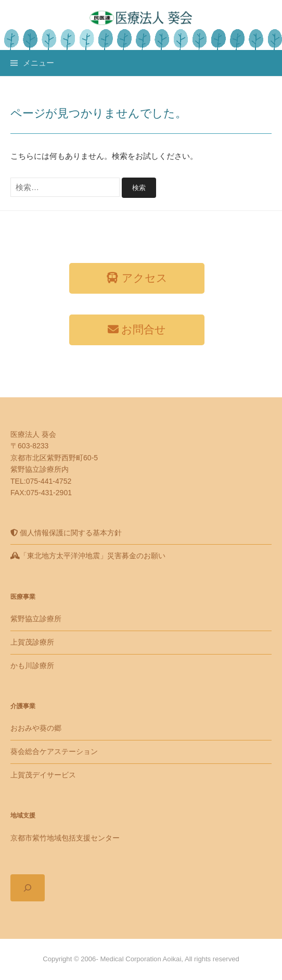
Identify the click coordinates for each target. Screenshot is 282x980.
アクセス (137, 278)
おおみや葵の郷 (36, 728)
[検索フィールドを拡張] (28, 888)
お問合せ (137, 329)
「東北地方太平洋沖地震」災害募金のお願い (88, 556)
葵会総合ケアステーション (54, 751)
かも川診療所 (32, 665)
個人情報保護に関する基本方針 (66, 533)
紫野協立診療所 (36, 619)
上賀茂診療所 (32, 642)
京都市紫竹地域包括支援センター (65, 838)
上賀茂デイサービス (43, 775)
